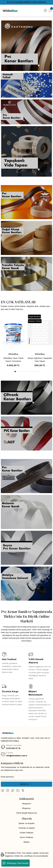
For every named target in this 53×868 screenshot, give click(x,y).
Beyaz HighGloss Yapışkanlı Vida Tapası (40, 360)
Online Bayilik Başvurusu (27, 813)
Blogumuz (26, 808)
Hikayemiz (26, 804)
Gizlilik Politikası (26, 833)
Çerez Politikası (26, 837)
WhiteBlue (13, 354)
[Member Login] (45, 10)
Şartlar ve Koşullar (27, 823)
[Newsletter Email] (26, 777)
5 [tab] (25, 371)
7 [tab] (30, 371)
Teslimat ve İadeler (27, 828)
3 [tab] (20, 371)
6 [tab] (28, 371)
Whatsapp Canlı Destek (16, 863)
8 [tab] (33, 371)
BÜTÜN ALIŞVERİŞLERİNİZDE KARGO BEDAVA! (27, 2)
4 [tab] (23, 371)
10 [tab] (38, 371)
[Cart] (50, 10)
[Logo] (10, 10)
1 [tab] (15, 371)
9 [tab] (35, 371)
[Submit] (26, 784)
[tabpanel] (13, 341)
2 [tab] (18, 371)
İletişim (27, 842)
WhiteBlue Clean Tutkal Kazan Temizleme (13, 360)
